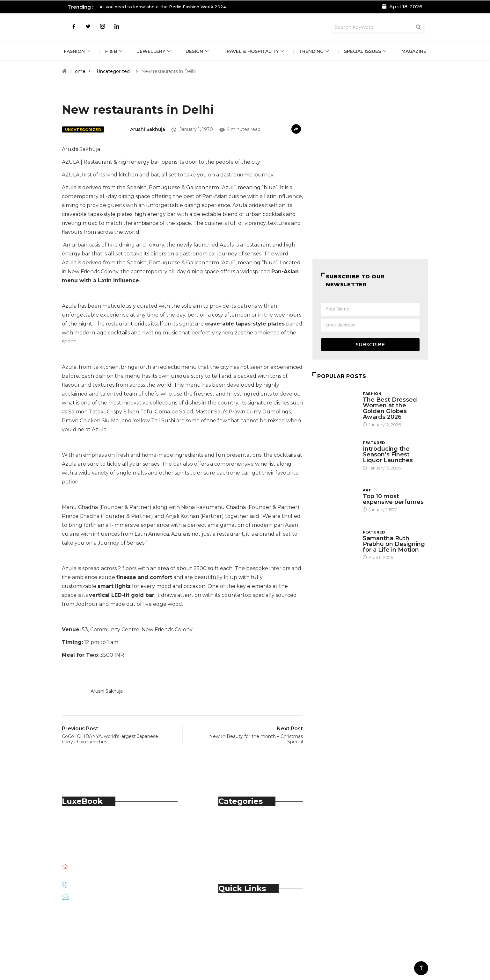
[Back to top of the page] (421, 968)
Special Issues (366, 51)
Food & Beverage (253, 836)
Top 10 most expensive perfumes (393, 499)
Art (367, 490)
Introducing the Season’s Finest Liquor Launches (389, 454)
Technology (246, 857)
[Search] (418, 27)
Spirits (239, 850)
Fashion (78, 51)
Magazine (414, 51)
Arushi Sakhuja (148, 129)
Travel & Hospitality (255, 51)
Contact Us (245, 916)
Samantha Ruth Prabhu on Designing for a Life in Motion (394, 544)
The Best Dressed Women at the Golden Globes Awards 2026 (390, 408)
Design (198, 51)
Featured (374, 443)
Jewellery (155, 51)
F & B (115, 51)
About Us (243, 909)
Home (78, 71)
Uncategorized (113, 71)
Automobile (246, 822)
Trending (315, 51)
